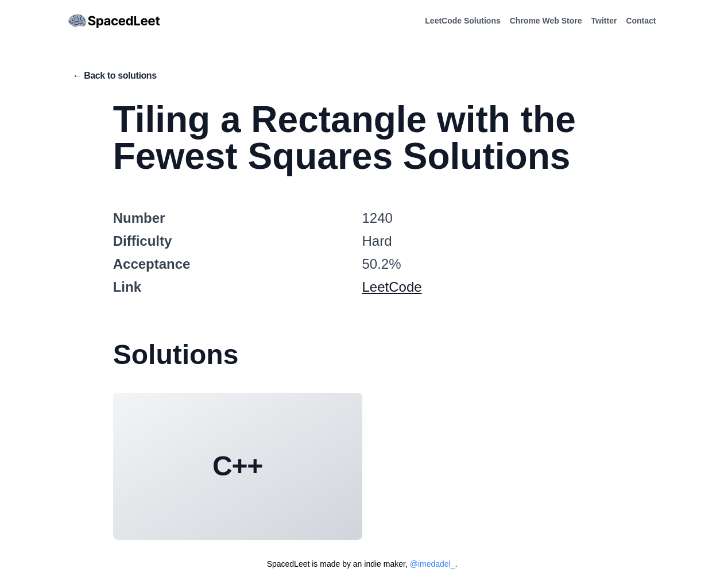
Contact (641, 21)
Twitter (604, 21)
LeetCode (392, 287)
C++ (237, 466)
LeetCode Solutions (462, 21)
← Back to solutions (115, 76)
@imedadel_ (433, 564)
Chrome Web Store (546, 21)
